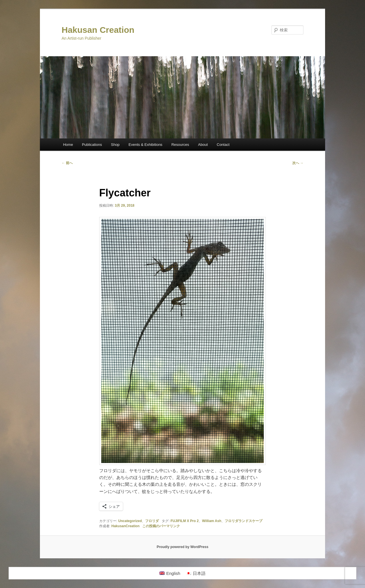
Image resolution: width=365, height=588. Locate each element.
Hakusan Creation (98, 30)
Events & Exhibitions (146, 145)
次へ (298, 163)
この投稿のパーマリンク (161, 526)
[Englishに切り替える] (170, 573)
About (203, 145)
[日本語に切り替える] (196, 573)
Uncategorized (130, 521)
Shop (115, 145)
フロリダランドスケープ (244, 521)
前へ (67, 163)
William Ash (212, 521)
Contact (223, 145)
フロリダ (152, 521)
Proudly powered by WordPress (182, 547)
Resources (180, 145)
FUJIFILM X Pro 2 (185, 521)
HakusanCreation (126, 526)
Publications (92, 145)
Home (68, 145)
